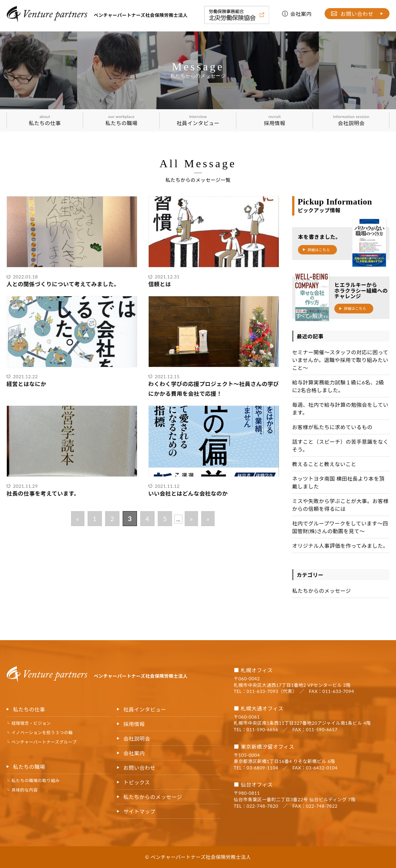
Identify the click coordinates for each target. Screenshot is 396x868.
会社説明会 (351, 120)
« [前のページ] (78, 519)
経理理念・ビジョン (31, 723)
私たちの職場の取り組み (36, 780)
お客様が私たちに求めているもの (332, 427)
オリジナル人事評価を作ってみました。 (340, 546)
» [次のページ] (191, 519)
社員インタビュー (198, 120)
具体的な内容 (25, 790)
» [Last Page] (208, 519)
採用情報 (275, 120)
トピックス (137, 782)
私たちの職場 (121, 120)
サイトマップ (139, 811)
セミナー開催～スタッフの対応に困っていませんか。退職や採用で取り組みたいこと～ (340, 360)
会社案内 (301, 14)
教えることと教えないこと (324, 464)
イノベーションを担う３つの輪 (42, 733)
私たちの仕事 (45, 120)
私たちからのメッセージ (322, 591)
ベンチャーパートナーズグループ (44, 742)
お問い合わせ (357, 14)
